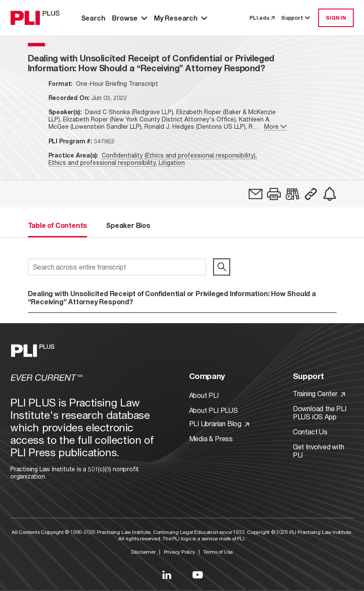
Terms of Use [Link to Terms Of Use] (218, 552)
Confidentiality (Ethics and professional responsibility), (179, 155)
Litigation (172, 162)
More (275, 126)
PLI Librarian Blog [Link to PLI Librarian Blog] (219, 423)
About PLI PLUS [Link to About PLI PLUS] (214, 410)
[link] (256, 194)
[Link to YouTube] (198, 575)
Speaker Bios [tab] (128, 225)
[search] (222, 267)
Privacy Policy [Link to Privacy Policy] (179, 552)
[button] (274, 194)
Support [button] (296, 18)
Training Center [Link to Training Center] (319, 393)
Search (93, 18)
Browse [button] (129, 18)
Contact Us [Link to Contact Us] (310, 432)
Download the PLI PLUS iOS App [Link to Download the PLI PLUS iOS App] (320, 412)
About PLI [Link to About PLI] (204, 395)
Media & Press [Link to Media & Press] (211, 438)
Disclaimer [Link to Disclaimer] (143, 552)
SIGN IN (336, 18)
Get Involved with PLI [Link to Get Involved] (319, 451)
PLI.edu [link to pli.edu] (262, 18)
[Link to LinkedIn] (167, 575)
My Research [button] (180, 18)
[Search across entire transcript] (117, 267)
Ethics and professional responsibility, (103, 162)
